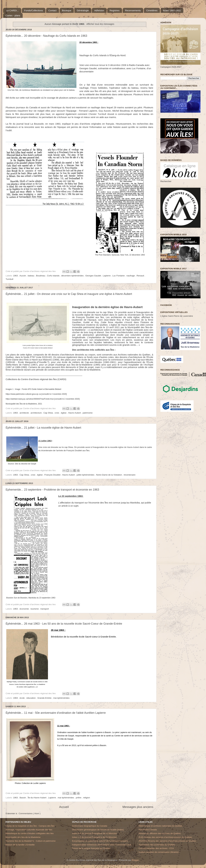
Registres (115, 10)
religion (86, 798)
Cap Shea (48, 413)
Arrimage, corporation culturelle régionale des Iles (29, 830)
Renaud (141, 276)
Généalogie (83, 10)
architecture (36, 413)
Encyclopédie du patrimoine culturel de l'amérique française (100, 841)
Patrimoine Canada (148, 830)
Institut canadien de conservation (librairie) (159, 852)
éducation (31, 698)
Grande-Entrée (45, 698)
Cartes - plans (13, 15)
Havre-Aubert (75, 413)
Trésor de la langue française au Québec (91, 848)
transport (45, 609)
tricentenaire (130, 475)
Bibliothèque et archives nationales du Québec (161, 826)
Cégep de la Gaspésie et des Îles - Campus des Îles (30, 826)
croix (57, 413)
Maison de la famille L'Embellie (20, 845)
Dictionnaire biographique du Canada (90, 826)
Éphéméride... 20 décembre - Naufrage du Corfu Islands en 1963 (46, 36)
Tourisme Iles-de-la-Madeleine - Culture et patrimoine (31, 841)
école (22, 698)
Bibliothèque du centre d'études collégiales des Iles (30, 833)
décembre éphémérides (73, 276)
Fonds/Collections (34, 10)
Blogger (135, 860)
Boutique (67, 10)
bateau (31, 276)
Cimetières (152, 10)
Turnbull (9, 279)
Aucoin (23, 276)
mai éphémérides (61, 698)
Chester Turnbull (97, 114)
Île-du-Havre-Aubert (37, 798)
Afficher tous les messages (100, 24)
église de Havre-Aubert (129, 447)
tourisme (35, 609)
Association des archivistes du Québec (157, 845)
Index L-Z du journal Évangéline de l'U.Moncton (94, 837)
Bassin (23, 798)
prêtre (79, 798)
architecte (25, 413)
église (64, 413)
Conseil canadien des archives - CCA (156, 848)
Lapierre (107, 276)
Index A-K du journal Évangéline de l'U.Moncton (95, 833)
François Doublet (53, 475)
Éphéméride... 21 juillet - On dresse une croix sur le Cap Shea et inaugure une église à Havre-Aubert (69, 294)
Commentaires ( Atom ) (30, 813)
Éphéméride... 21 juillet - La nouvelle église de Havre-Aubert (43, 428)
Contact (53, 10)
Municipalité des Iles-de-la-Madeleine (23, 837)
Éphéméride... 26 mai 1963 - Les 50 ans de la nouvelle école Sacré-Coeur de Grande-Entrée (64, 624)
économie (25, 609)
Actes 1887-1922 (172, 10)
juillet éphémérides (86, 475)
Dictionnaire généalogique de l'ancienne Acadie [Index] (98, 830)
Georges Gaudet (94, 276)
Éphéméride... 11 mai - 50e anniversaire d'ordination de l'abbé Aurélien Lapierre (56, 713)
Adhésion (99, 10)
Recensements (133, 10)
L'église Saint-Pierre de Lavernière (177, 316)
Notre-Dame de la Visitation (109, 475)
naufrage (131, 276)
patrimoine (88, 413)
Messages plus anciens (138, 807)
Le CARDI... (12, 10)
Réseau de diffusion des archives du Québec (160, 833)
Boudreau (41, 276)
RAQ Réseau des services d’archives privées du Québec (165, 837)
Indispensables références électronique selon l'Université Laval (102, 845)
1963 (16, 276)
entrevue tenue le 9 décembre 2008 (108, 65)
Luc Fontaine (119, 276)
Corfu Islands (54, 276)
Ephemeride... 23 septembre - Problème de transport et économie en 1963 (52, 490)
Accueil (64, 807)
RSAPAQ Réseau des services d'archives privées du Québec (167, 841)
